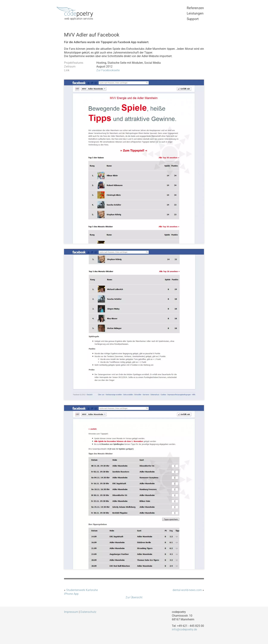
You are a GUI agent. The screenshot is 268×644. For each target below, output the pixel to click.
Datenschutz (88, 612)
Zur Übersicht (134, 597)
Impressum (71, 612)
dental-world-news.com (187, 590)
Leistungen (195, 13)
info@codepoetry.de (184, 629)
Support (193, 19)
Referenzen (195, 8)
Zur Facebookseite (108, 70)
